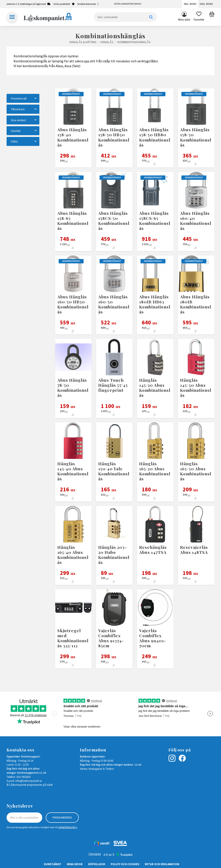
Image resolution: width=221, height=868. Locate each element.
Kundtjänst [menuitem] (53, 864)
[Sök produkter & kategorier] (125, 17)
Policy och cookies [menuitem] (125, 864)
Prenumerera (62, 817)
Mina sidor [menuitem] (184, 19)
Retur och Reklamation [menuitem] (162, 864)
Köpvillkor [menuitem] (97, 864)
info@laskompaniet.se (29, 781)
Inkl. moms (190, 4)
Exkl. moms (206, 4)
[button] (199, 17)
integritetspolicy (68, 827)
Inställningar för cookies (128, 4)
